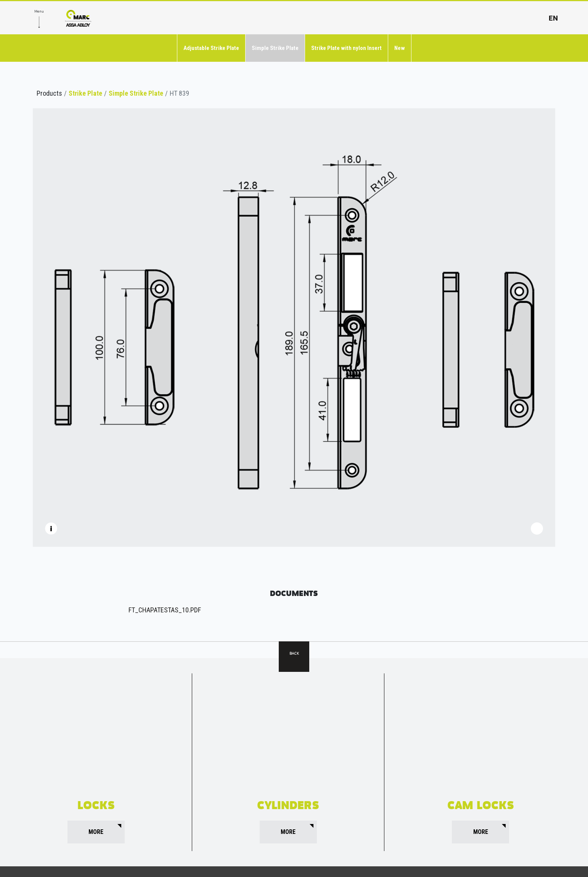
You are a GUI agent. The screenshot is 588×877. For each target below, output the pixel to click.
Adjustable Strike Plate (211, 48)
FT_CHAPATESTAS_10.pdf (165, 610)
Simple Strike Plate (275, 48)
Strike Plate (85, 93)
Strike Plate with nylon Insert (346, 48)
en (553, 18)
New (400, 48)
